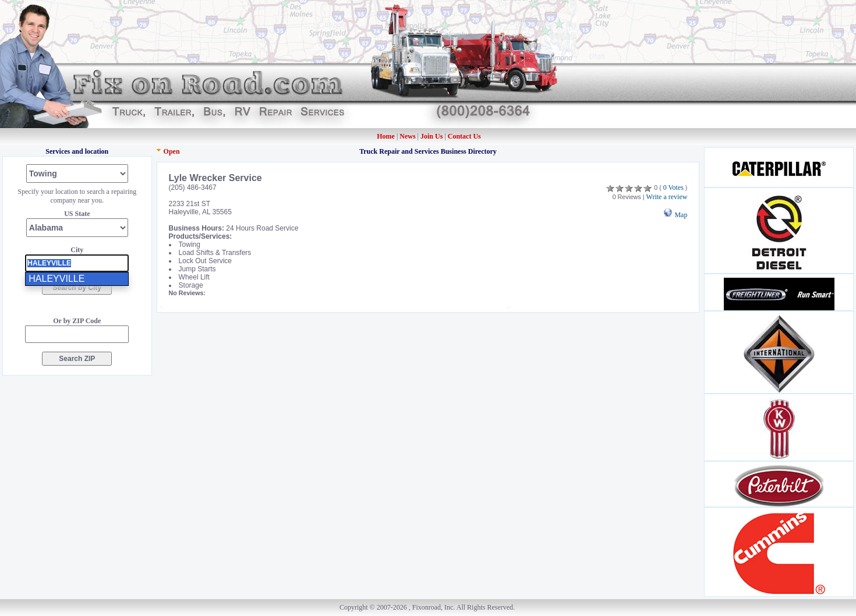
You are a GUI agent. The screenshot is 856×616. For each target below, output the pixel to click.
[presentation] (77, 263)
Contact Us (464, 136)
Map (675, 215)
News (408, 136)
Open (172, 151)
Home (386, 136)
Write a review (667, 197)
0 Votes (673, 187)
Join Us (431, 136)
